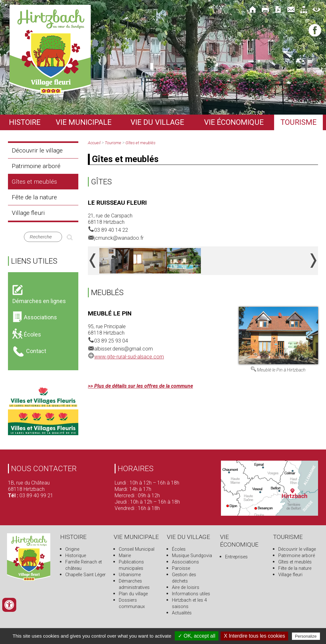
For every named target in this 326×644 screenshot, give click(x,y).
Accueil (94, 143)
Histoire (25, 122)
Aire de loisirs (186, 587)
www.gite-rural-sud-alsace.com (129, 357)
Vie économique (234, 122)
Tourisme (298, 122)
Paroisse (181, 568)
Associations (185, 562)
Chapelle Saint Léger (85, 575)
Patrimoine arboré (36, 166)
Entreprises (236, 557)
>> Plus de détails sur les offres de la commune (140, 386)
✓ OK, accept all (197, 636)
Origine (72, 549)
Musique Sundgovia (192, 556)
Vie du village (157, 122)
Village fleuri (28, 213)
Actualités (182, 613)
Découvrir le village (37, 150)
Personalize (306, 636)
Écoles (179, 549)
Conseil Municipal (137, 549)
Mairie (125, 556)
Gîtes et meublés (34, 182)
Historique (76, 556)
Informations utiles (191, 594)
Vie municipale (84, 122)
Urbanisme (130, 575)
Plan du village (133, 594)
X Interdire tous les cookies (254, 636)
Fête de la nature (34, 197)
